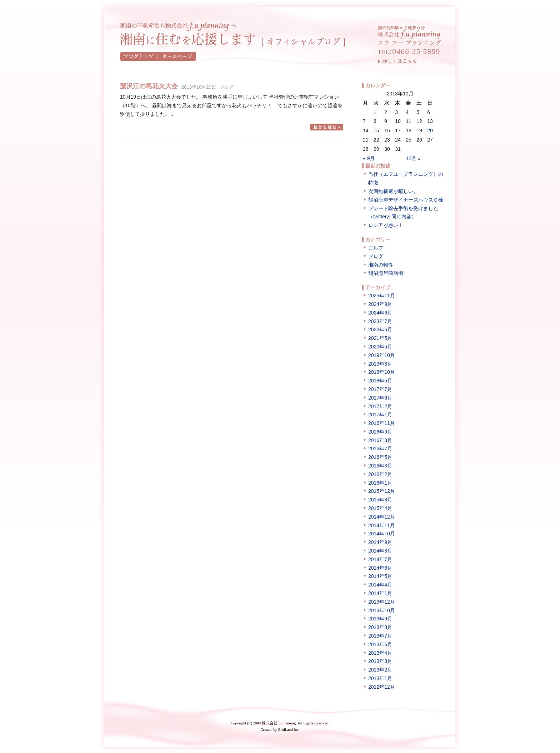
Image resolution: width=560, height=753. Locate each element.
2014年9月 (380, 542)
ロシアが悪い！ (386, 225)
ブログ (227, 87)
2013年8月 (380, 627)
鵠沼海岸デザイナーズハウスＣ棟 (406, 200)
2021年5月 (380, 338)
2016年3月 (380, 466)
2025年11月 (382, 296)
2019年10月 (382, 355)
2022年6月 (380, 330)
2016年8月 (380, 440)
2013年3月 (380, 661)
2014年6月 (380, 568)
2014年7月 (380, 559)
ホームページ (177, 56)
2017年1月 (380, 415)
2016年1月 (380, 483)
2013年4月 (380, 653)
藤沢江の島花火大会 (149, 86)
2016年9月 (380, 432)
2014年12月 (382, 517)
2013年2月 (380, 670)
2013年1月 (380, 678)
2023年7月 (380, 321)
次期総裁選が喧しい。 (393, 191)
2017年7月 (380, 389)
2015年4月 (380, 508)
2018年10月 (382, 372)
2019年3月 (380, 364)
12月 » (413, 158)
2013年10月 (382, 610)
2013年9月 (380, 619)
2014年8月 (380, 551)
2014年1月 (380, 593)
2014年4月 (380, 585)
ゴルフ (376, 248)
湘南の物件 (381, 265)
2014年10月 (382, 534)
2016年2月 (380, 474)
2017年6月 (380, 398)
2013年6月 (380, 644)
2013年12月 (382, 602)
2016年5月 (380, 457)
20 (430, 130)
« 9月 (369, 158)
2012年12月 (382, 687)
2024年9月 (380, 304)
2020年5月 (380, 347)
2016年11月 (382, 423)
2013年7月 (380, 636)
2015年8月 (380, 500)
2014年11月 (382, 525)
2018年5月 (380, 381)
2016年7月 (380, 449)
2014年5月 (380, 576)
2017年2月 (380, 406)
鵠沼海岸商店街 (386, 273)
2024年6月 (380, 313)
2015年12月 (382, 491)
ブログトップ (139, 56)
